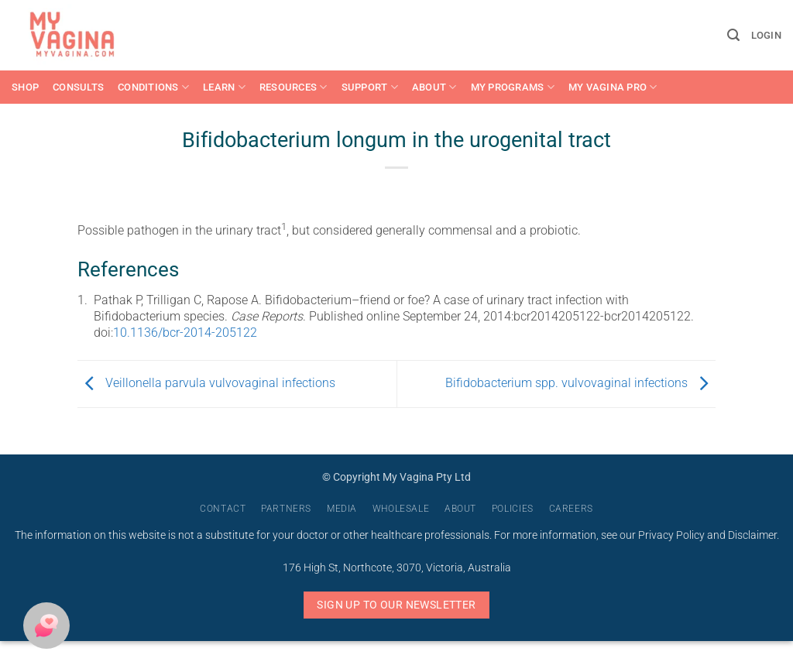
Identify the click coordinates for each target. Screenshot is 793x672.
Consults (78, 87)
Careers (571, 509)
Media (342, 509)
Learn (224, 87)
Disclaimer (752, 535)
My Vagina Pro (613, 87)
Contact (223, 509)
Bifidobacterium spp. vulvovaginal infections (580, 383)
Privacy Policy (671, 535)
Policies (513, 509)
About (434, 87)
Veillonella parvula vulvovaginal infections (206, 383)
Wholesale (401, 509)
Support (370, 87)
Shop (25, 87)
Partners (286, 509)
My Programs (513, 87)
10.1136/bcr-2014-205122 (185, 333)
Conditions (153, 87)
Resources (294, 87)
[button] (733, 35)
